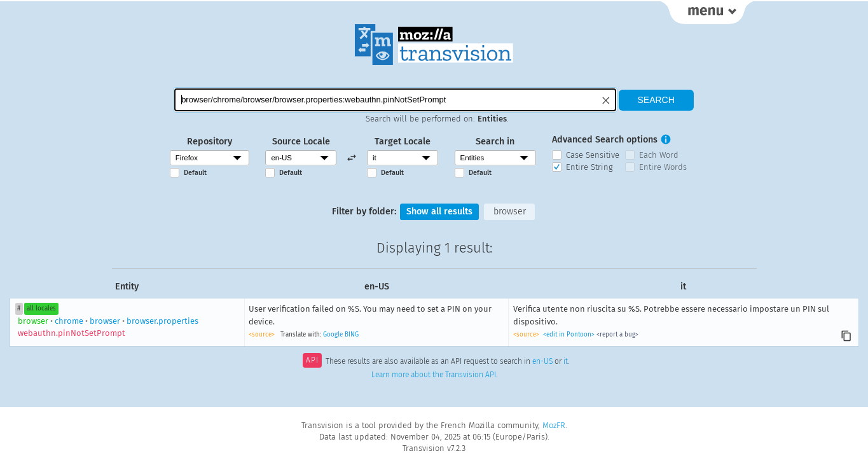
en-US (542, 361)
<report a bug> (617, 335)
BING (352, 335)
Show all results (439, 212)
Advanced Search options (605, 140)
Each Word (659, 155)
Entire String (589, 167)
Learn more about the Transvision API (434, 375)
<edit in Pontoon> (569, 335)
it (566, 361)
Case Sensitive (593, 155)
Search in (495, 142)
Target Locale (403, 142)
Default (195, 173)
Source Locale (301, 142)
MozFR (554, 425)
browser (510, 212)
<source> (262, 335)
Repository (210, 142)
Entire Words (663, 167)
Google (333, 335)
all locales (41, 309)
